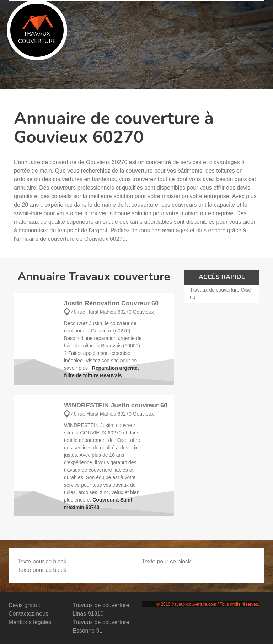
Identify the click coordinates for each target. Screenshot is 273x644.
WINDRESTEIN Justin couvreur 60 (116, 405)
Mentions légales (30, 622)
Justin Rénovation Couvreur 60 (111, 303)
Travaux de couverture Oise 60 (220, 294)
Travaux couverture (37, 30)
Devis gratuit (24, 605)
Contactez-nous (28, 614)
